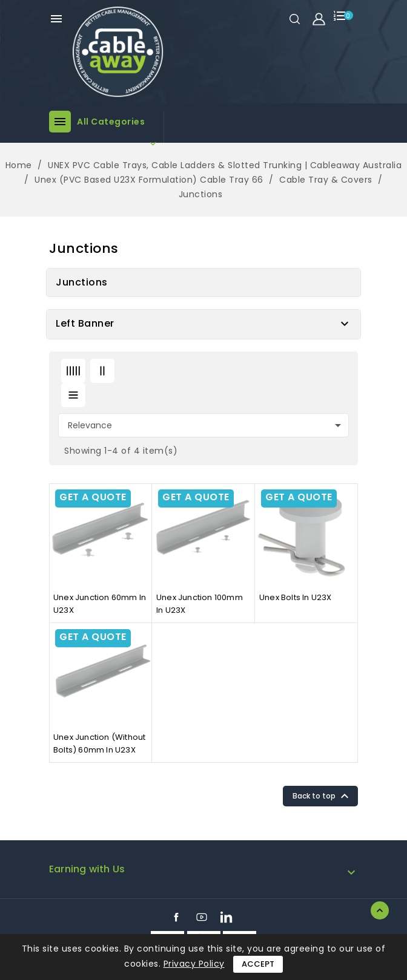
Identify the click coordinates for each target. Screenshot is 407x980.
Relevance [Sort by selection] (207, 425)
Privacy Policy (194, 964)
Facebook (176, 917)
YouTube (202, 917)
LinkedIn (227, 917)
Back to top (322, 796)
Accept (258, 964)
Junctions (82, 282)
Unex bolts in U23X (296, 597)
